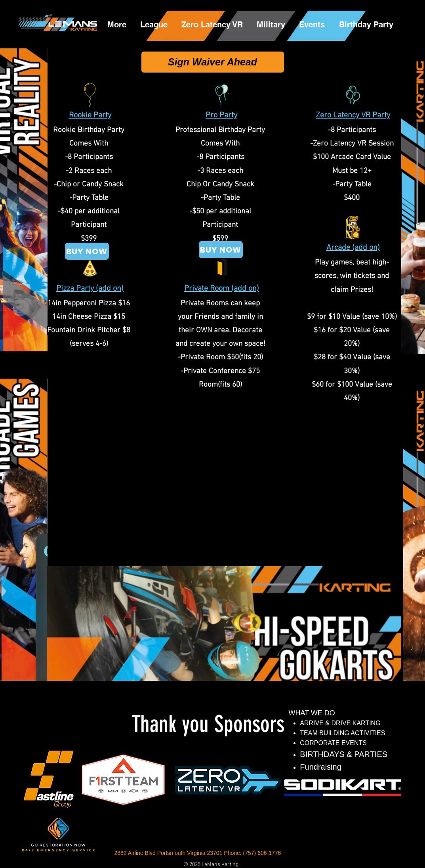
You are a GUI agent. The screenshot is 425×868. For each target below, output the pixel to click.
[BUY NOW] (221, 250)
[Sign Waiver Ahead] (213, 62)
